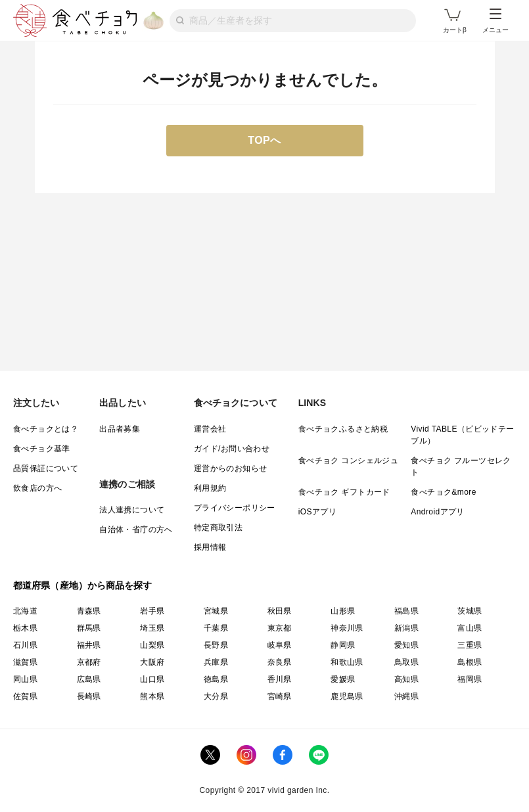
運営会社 (210, 429)
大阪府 (152, 662)
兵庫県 (216, 662)
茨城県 (470, 611)
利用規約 (210, 488)
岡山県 (25, 679)
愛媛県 (343, 679)
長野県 (216, 645)
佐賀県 (25, 696)
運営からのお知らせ (231, 468)
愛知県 (406, 645)
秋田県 (280, 611)
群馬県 (89, 628)
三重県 (470, 645)
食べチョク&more (443, 492)
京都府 (89, 662)
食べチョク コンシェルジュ (349, 461)
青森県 (89, 611)
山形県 (343, 611)
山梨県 (152, 645)
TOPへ (264, 140)
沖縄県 (406, 696)
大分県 (216, 696)
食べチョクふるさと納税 (343, 429)
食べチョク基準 (42, 449)
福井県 (89, 645)
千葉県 (216, 628)
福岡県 (470, 679)
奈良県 (280, 662)
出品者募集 (120, 429)
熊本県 (152, 696)
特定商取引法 (218, 528)
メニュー (495, 21)
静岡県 (343, 645)
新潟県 (406, 628)
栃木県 (25, 628)
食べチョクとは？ (46, 429)
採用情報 (210, 547)
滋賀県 (25, 662)
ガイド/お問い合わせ (232, 449)
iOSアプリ (317, 512)
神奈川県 (347, 628)
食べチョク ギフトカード (344, 492)
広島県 (89, 679)
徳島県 (216, 679)
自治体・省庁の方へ (136, 530)
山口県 (152, 679)
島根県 (470, 662)
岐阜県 (280, 645)
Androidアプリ (437, 512)
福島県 (406, 611)
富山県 (470, 628)
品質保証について (46, 468)
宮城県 (216, 611)
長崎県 (89, 696)
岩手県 (152, 611)
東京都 (280, 628)
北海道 (25, 611)
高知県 (406, 679)
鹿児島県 (347, 696)
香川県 (280, 679)
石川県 (25, 645)
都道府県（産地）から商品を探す (83, 585)
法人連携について (132, 510)
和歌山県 (347, 662)
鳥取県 (406, 662)
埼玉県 (152, 628)
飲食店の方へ (37, 488)
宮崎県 (280, 696)
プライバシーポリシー (235, 508)
